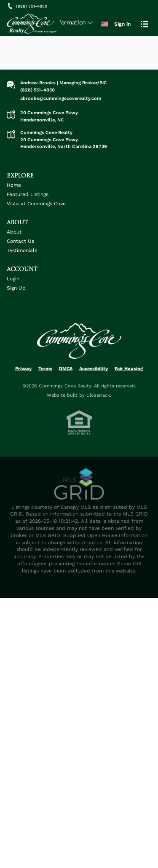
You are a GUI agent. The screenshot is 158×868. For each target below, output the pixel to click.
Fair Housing (129, 369)
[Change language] (104, 24)
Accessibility (94, 369)
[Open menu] (145, 24)
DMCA (66, 369)
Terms (45, 369)
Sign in (122, 24)
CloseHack (98, 395)
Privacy (23, 369)
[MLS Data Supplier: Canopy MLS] (79, 484)
